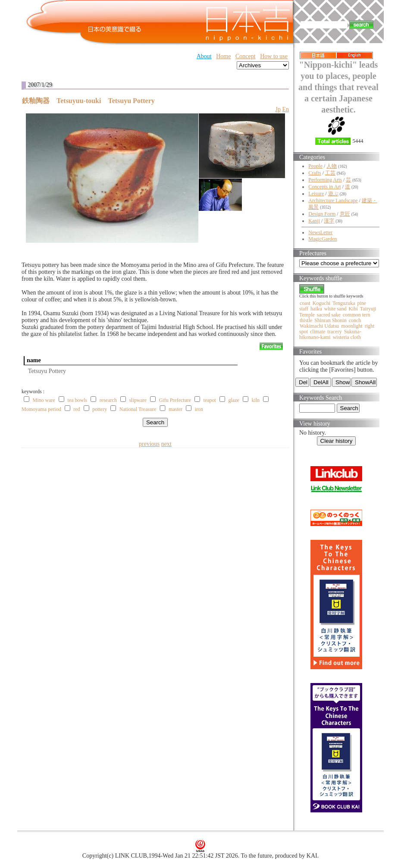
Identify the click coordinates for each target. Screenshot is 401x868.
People (315, 166)
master (175, 409)
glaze (234, 400)
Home (223, 56)
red (77, 409)
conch (355, 320)
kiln (255, 400)
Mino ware (44, 400)
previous (149, 444)
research (108, 400)
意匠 (345, 214)
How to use (274, 56)
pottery (100, 409)
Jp (278, 109)
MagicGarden (323, 239)
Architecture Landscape (333, 201)
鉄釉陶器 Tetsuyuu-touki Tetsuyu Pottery (88, 101)
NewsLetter (320, 232)
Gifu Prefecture (175, 400)
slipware (138, 400)
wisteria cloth (347, 337)
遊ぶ (333, 194)
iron (199, 409)
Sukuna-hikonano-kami (330, 334)
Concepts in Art (324, 187)
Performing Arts (325, 180)
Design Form (322, 214)
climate (318, 332)
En (285, 109)
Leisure (316, 194)
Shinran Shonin (330, 320)
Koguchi (321, 303)
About (204, 56)
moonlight (352, 326)
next (166, 444)
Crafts (315, 173)
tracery (334, 332)
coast (305, 303)
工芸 (330, 173)
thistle (306, 320)
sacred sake (329, 315)
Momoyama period (41, 409)
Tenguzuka (344, 303)
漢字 (329, 221)
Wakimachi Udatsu (319, 326)
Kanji (314, 221)
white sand (335, 309)
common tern (357, 315)
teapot (210, 400)
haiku (316, 309)
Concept (246, 56)
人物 (332, 166)
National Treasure (138, 409)
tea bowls (78, 400)
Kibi (353, 309)
